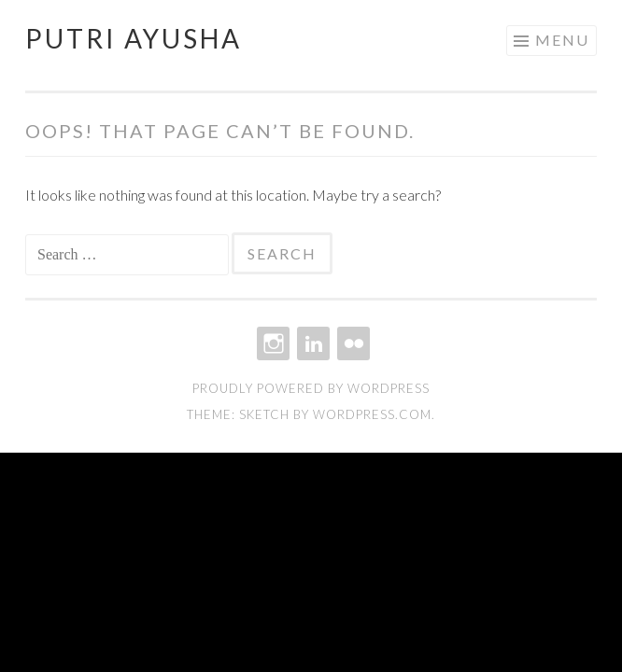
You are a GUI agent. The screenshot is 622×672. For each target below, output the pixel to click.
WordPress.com (372, 414)
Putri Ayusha (134, 38)
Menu (562, 40)
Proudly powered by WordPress (311, 388)
